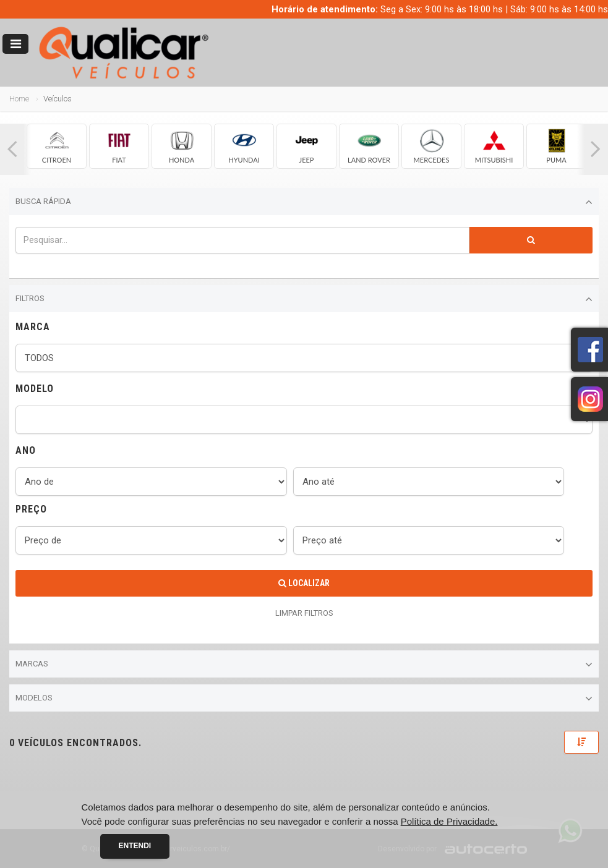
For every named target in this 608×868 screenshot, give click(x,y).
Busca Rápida (304, 202)
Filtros (304, 299)
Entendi (135, 846)
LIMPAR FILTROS (304, 613)
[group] (57, 146)
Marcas (304, 665)
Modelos (304, 699)
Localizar (304, 583)
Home (19, 99)
